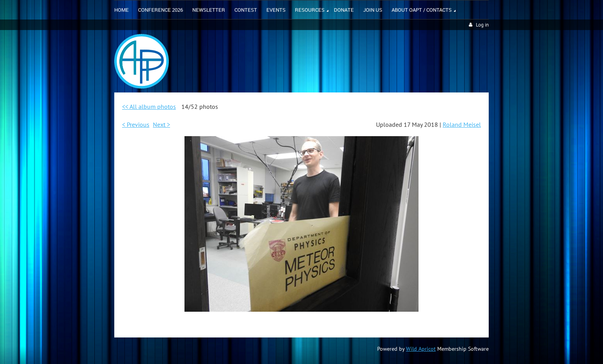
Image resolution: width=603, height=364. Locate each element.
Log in (482, 25)
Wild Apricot (421, 349)
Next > (161, 124)
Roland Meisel (462, 124)
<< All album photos (149, 107)
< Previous (136, 124)
